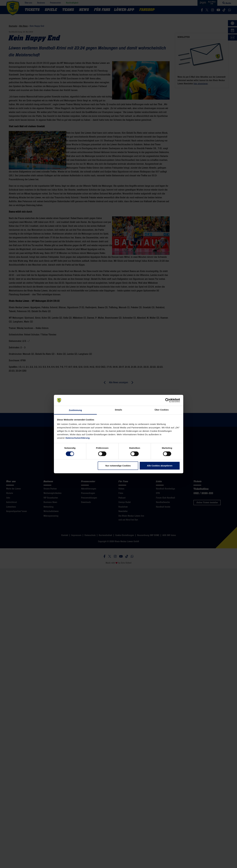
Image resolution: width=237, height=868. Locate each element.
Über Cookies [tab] (162, 410)
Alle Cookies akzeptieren (160, 466)
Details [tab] (119, 410)
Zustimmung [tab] (75, 410)
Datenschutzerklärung (78, 438)
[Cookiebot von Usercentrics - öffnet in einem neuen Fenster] (167, 400)
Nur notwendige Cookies (118, 466)
